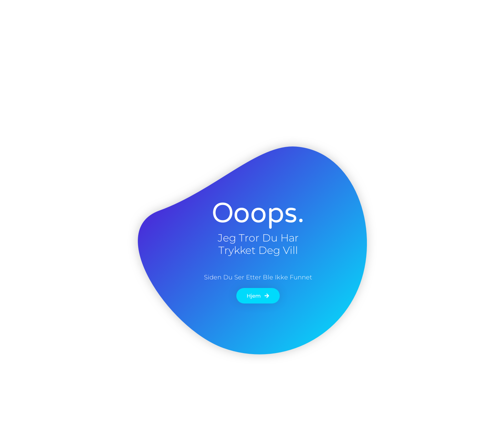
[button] (439, 17)
